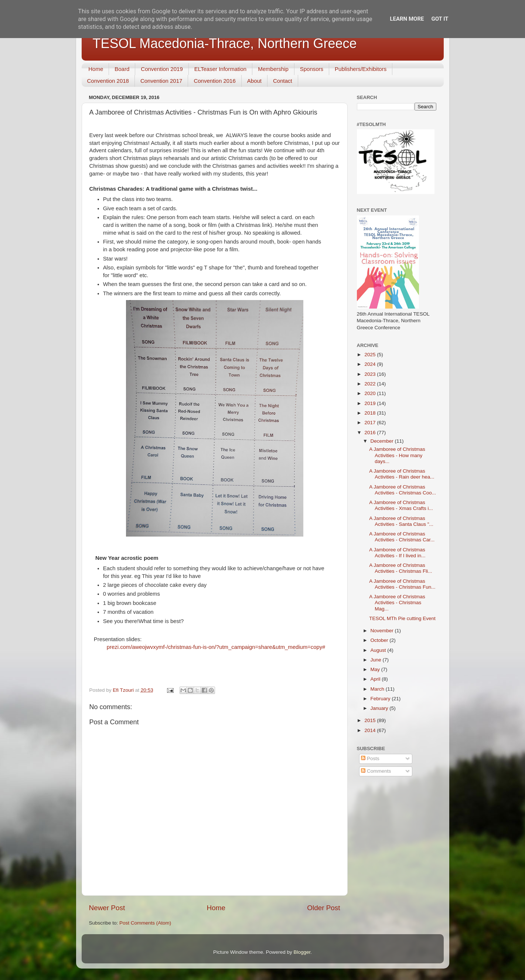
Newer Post (107, 908)
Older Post (323, 908)
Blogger (302, 952)
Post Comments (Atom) (145, 923)
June (377, 660)
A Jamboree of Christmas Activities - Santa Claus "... (401, 521)
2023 (371, 374)
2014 (371, 730)
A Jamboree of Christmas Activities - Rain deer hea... (402, 474)
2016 (371, 433)
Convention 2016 (214, 81)
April (376, 679)
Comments (376, 771)
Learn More (407, 19)
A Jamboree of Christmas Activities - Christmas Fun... (402, 584)
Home (96, 69)
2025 (371, 355)
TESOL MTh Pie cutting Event (402, 618)
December (383, 441)
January (380, 708)
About (254, 81)
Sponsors (312, 69)
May (376, 669)
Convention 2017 (161, 81)
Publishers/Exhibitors (361, 69)
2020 (371, 393)
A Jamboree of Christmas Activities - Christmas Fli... (400, 568)
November (383, 631)
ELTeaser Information (220, 69)
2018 (371, 413)
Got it (440, 19)
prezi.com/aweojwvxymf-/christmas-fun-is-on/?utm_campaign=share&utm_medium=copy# (216, 647)
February (381, 699)
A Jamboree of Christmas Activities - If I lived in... (397, 553)
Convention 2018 (108, 81)
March (378, 689)
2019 (371, 403)
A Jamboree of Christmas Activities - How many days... (397, 455)
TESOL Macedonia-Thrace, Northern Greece (225, 43)
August (379, 650)
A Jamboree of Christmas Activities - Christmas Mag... (397, 603)
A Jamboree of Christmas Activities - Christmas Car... (402, 537)
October (380, 640)
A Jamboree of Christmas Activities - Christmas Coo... (403, 490)
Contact (283, 81)
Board (122, 69)
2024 (371, 364)
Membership (273, 69)
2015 (371, 720)
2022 (371, 384)
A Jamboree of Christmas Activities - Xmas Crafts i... (401, 505)
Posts (370, 758)
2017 (371, 423)
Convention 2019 (162, 69)
